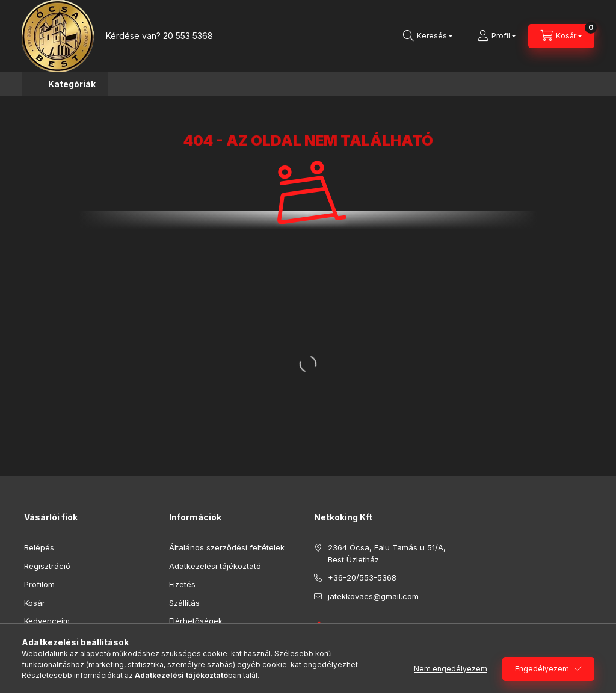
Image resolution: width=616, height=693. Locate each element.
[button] (65, 84)
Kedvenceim (47, 621)
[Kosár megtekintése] (561, 36)
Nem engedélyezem (451, 669)
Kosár (35, 603)
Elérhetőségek (196, 621)
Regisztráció (47, 566)
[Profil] (497, 36)
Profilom (39, 584)
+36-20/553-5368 (362, 577)
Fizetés (182, 584)
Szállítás (184, 603)
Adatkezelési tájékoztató (215, 566)
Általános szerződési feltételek (227, 547)
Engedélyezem (542, 669)
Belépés (39, 547)
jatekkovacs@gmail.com (373, 596)
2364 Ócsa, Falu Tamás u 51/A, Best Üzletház (387, 553)
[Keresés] (428, 36)
